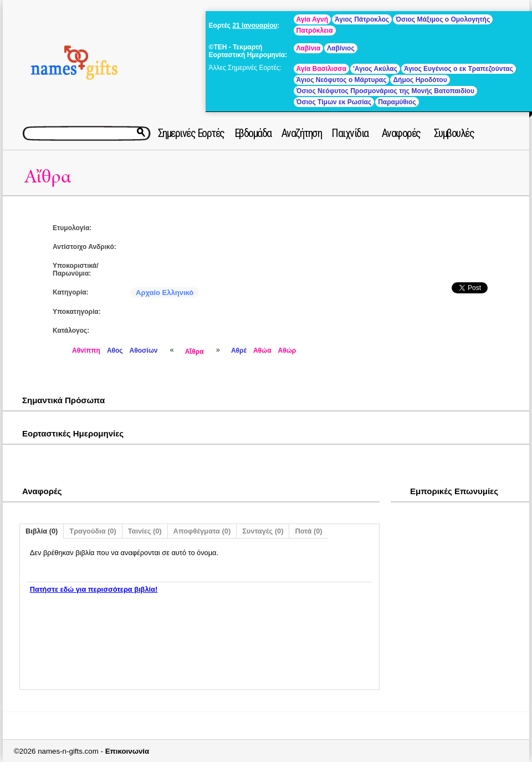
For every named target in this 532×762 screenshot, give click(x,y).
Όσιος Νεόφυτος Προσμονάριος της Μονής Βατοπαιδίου (385, 91)
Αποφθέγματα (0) (202, 531)
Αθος (115, 350)
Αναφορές (401, 133)
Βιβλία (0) (42, 531)
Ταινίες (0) (145, 531)
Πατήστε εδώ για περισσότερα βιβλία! (94, 589)
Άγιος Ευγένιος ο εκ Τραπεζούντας (459, 69)
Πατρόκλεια (315, 31)
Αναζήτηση (302, 133)
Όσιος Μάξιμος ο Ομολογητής (443, 19)
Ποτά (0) (308, 531)
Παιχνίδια (350, 133)
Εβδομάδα (253, 133)
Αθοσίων (144, 350)
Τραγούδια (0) (93, 531)
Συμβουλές (454, 133)
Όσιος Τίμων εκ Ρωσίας (334, 102)
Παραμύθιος (397, 102)
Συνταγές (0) (263, 531)
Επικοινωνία (127, 751)
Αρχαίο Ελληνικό (165, 293)
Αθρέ (239, 350)
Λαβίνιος (341, 48)
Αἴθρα (47, 177)
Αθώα (262, 350)
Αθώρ (287, 350)
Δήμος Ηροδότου (420, 80)
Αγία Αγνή (312, 19)
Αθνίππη (86, 350)
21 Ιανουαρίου (255, 26)
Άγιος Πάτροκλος (362, 19)
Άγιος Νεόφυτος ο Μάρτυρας (342, 80)
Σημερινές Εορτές (191, 133)
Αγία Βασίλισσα (321, 69)
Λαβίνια (308, 48)
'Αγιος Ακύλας (375, 69)
